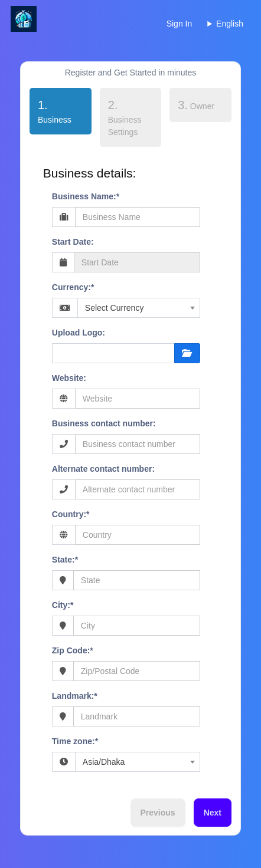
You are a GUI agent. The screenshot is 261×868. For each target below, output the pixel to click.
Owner (196, 105)
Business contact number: (104, 423)
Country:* (71, 514)
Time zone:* (75, 741)
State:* (65, 560)
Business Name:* (86, 196)
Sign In (180, 24)
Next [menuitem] (213, 813)
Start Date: (73, 242)
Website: (69, 378)
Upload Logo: (79, 333)
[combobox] (139, 308)
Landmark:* (75, 696)
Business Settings (125, 118)
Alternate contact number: (103, 469)
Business (50, 110)
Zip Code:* (73, 650)
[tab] (61, 113)
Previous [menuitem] (158, 813)
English (230, 24)
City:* (63, 605)
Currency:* (73, 287)
